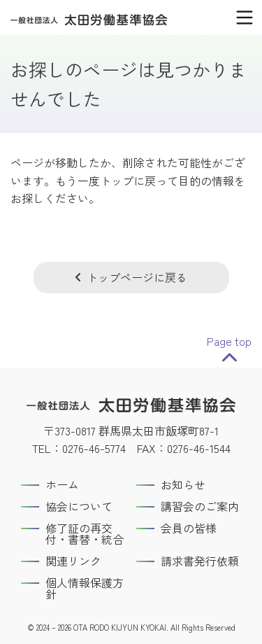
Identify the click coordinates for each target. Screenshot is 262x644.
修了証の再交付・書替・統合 (85, 533)
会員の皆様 (189, 528)
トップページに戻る (137, 277)
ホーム (62, 484)
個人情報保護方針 (85, 588)
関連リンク (73, 561)
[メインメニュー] (245, 17)
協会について (79, 506)
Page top (229, 341)
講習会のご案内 (200, 506)
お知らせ (183, 484)
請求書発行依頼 (200, 561)
